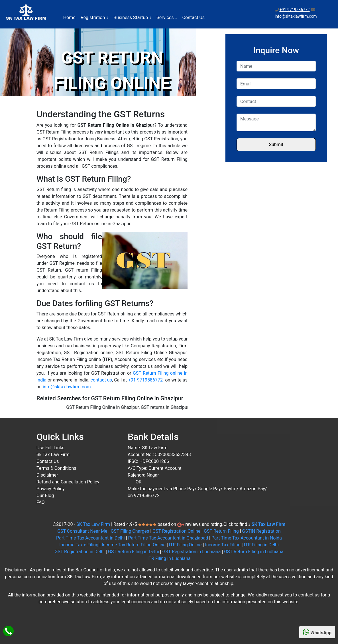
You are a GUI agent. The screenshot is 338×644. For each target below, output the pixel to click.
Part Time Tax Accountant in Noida (247, 538)
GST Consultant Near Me (82, 531)
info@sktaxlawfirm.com (67, 387)
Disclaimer (47, 475)
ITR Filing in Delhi (261, 545)
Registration (95, 18)
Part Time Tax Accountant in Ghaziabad (168, 538)
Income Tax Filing (223, 545)
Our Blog (45, 496)
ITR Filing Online (185, 545)
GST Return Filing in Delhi (134, 552)
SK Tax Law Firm (93, 524)
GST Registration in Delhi (79, 552)
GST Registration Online (176, 531)
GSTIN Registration (261, 531)
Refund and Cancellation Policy (68, 482)
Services (167, 18)
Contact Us (194, 18)
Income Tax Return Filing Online (134, 545)
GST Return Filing (221, 531)
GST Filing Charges (130, 531)
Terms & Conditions (56, 468)
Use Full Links (50, 448)
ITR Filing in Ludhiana (169, 558)
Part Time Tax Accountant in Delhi (90, 538)
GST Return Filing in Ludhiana (254, 552)
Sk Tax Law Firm (53, 455)
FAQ (41, 502)
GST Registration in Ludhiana (191, 552)
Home (69, 18)
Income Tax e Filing (79, 545)
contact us (101, 380)
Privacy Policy (51, 489)
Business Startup (132, 18)
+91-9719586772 (294, 10)
